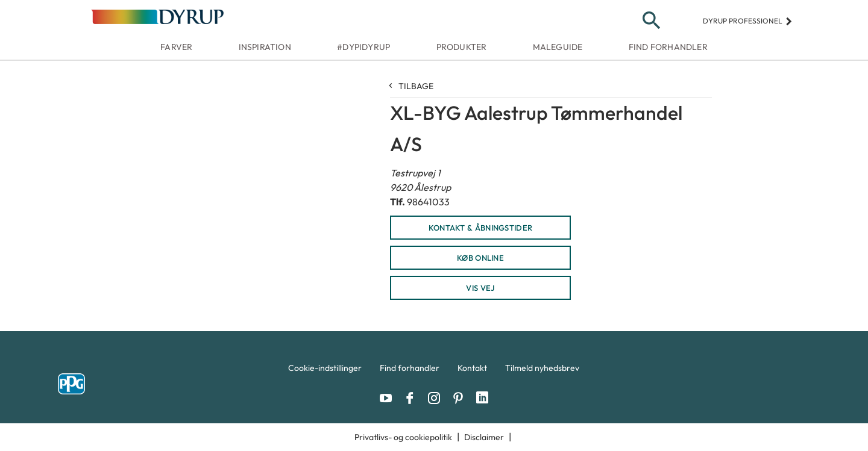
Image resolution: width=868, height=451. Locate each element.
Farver (176, 47)
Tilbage (412, 86)
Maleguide (558, 47)
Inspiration (265, 47)
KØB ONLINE (480, 258)
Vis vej (480, 288)
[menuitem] (325, 371)
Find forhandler (668, 47)
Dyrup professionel (748, 21)
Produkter (462, 47)
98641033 (428, 202)
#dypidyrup (363, 47)
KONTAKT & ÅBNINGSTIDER (481, 228)
